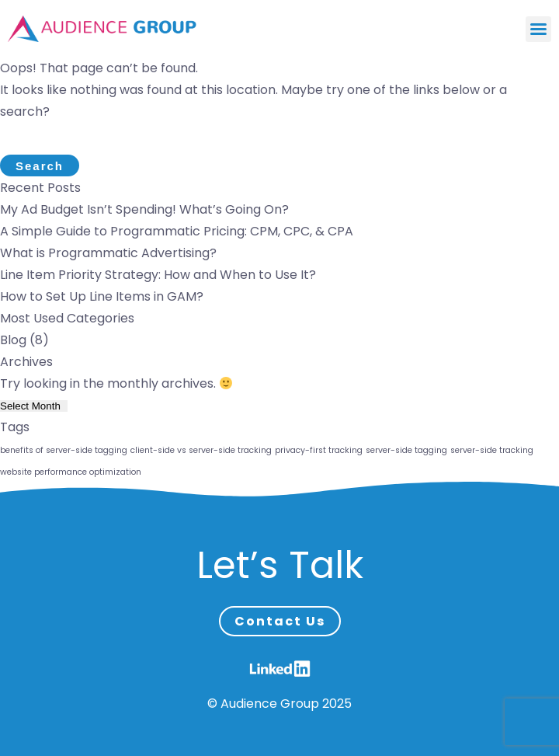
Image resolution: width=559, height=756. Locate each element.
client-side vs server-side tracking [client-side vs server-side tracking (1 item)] (201, 450)
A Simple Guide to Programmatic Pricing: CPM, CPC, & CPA (177, 231)
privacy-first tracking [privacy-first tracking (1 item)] (319, 450)
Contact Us (280, 621)
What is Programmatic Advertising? (108, 253)
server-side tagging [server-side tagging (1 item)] (406, 450)
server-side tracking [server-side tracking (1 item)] (492, 450)
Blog (13, 340)
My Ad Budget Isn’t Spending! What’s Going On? (144, 209)
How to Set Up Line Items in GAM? (102, 296)
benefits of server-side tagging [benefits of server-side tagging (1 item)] (64, 450)
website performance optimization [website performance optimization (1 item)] (71, 472)
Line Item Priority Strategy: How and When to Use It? (158, 275)
